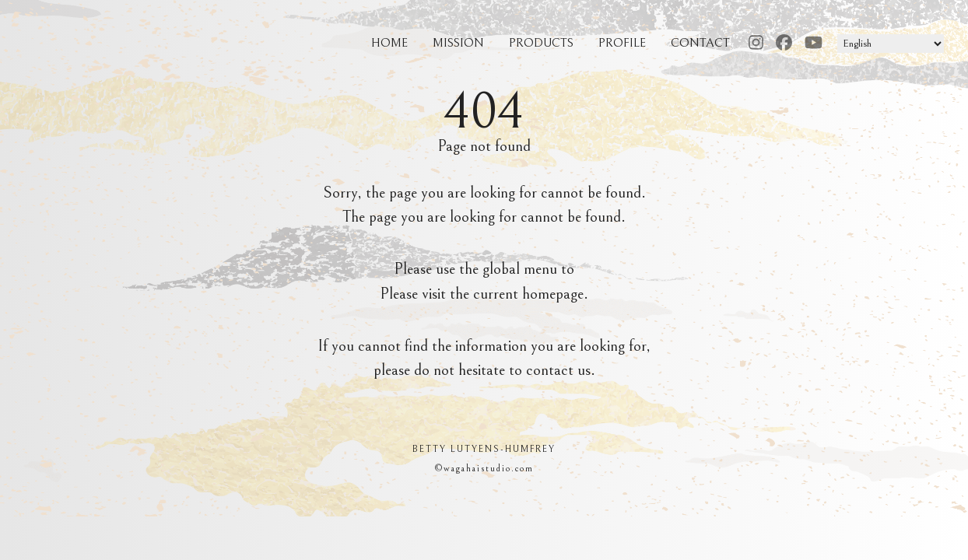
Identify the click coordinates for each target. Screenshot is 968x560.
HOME (389, 43)
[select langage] (891, 44)
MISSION (458, 43)
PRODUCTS (541, 43)
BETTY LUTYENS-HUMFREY (484, 449)
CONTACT (700, 43)
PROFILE (622, 43)
